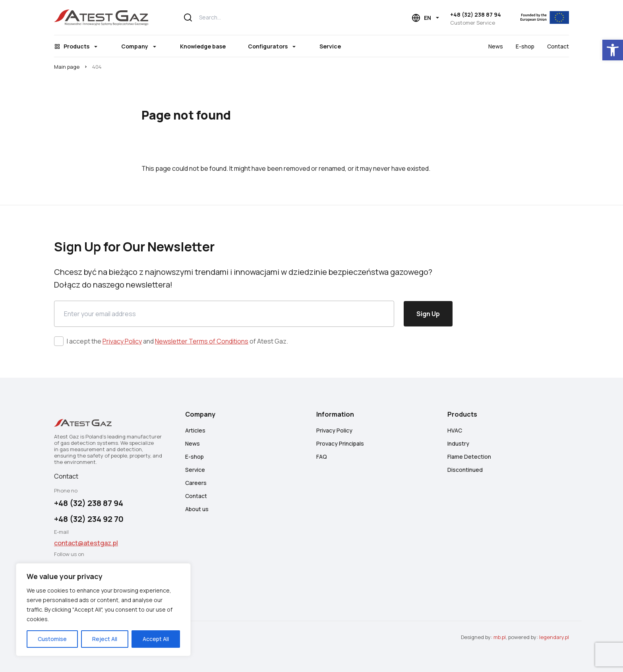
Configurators (268, 46)
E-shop (525, 46)
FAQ (322, 457)
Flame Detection (469, 457)
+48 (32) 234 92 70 (89, 519)
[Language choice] (426, 18)
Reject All (105, 639)
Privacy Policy (122, 341)
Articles (195, 430)
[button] (613, 50)
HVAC (455, 430)
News (496, 46)
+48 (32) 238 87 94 (476, 14)
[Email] (224, 314)
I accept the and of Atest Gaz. (177, 341)
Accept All (156, 639)
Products (76, 46)
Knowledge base (203, 46)
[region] (103, 610)
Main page (67, 67)
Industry (458, 443)
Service (330, 46)
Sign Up (428, 314)
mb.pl (500, 637)
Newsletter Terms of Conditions (202, 341)
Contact (558, 46)
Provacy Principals (340, 443)
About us (197, 509)
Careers (196, 483)
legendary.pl (554, 637)
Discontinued (465, 470)
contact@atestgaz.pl (86, 543)
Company (135, 46)
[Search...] (278, 17)
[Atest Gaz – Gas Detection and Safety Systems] (101, 17)
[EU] (540, 17)
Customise (52, 639)
